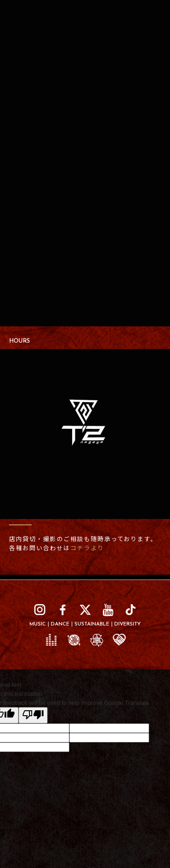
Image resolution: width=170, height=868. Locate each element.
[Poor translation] (33, 715)
